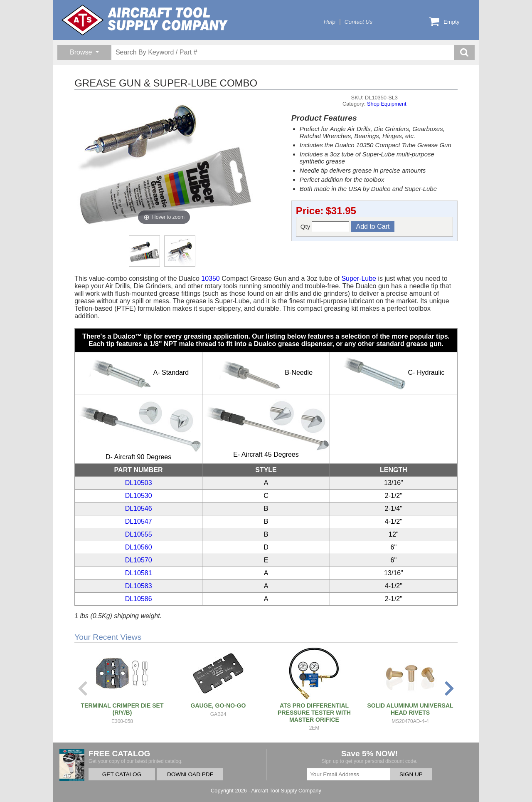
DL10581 (139, 573)
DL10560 (139, 547)
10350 (211, 278)
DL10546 (139, 509)
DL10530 (139, 496)
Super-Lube (359, 278)
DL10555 (139, 534)
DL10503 (139, 483)
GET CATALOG (122, 774)
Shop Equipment (387, 104)
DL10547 (139, 521)
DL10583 (139, 586)
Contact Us (358, 22)
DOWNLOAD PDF (190, 774)
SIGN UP (411, 774)
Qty (325, 227)
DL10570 (139, 560)
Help (330, 22)
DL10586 (139, 599)
